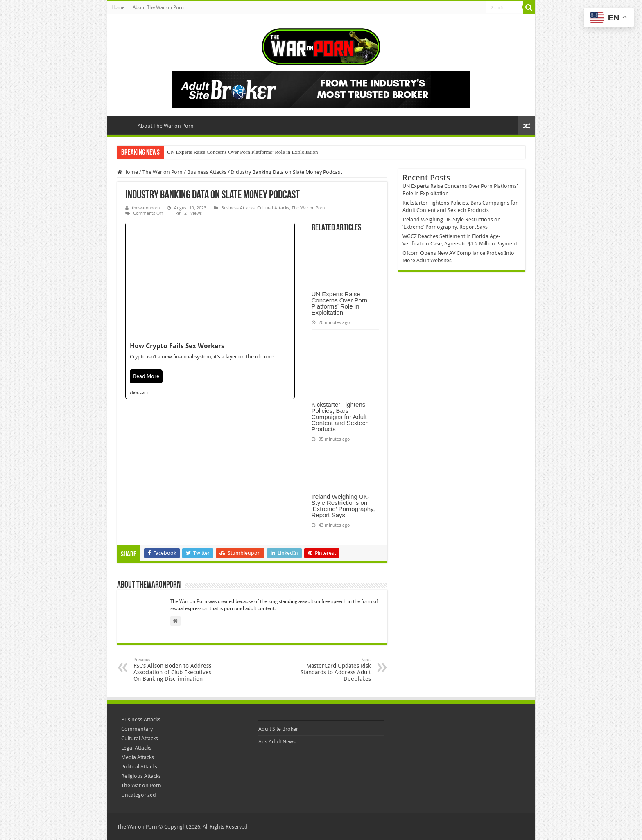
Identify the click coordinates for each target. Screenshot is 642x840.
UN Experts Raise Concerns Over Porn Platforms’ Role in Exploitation (243, 152)
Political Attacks (139, 767)
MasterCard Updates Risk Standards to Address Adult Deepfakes (329, 670)
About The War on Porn (158, 7)
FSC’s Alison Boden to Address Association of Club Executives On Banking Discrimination (175, 670)
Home (118, 7)
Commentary (137, 729)
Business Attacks (207, 172)
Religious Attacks (141, 776)
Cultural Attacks (273, 208)
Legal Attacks (136, 748)
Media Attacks (138, 757)
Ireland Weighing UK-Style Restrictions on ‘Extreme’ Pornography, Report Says (343, 506)
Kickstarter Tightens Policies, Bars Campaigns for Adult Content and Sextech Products (340, 417)
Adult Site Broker (278, 729)
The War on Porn (163, 172)
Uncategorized (139, 795)
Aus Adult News (277, 742)
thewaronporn (146, 208)
